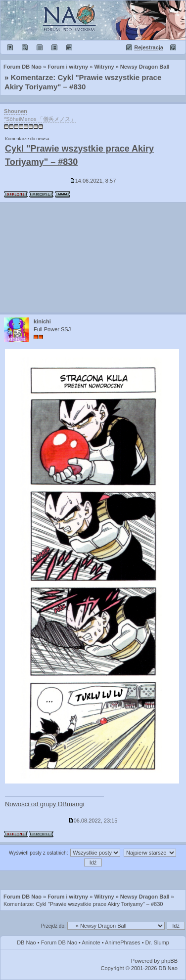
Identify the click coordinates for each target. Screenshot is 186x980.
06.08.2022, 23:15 (93, 821)
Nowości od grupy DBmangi (45, 804)
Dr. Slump (157, 942)
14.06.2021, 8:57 (93, 181)
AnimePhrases (123, 942)
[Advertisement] (93, 257)
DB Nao (26, 942)
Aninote (91, 942)
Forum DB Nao (23, 897)
